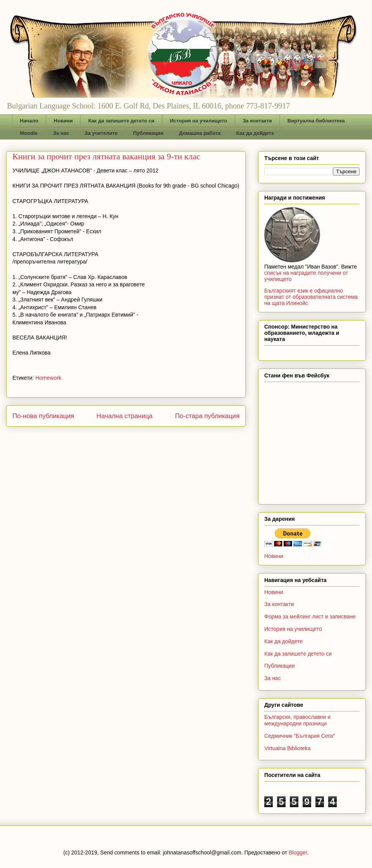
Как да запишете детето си (121, 121)
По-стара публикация (207, 416)
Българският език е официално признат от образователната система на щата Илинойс (311, 297)
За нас (61, 133)
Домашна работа (200, 133)
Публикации (148, 133)
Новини (63, 121)
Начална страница (125, 416)
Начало (29, 121)
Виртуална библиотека (316, 121)
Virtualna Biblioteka (288, 748)
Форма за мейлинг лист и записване (310, 617)
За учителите (101, 133)
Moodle (29, 133)
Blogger (298, 852)
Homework (48, 378)
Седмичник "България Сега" (300, 736)
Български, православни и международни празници (297, 720)
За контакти (257, 121)
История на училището (198, 121)
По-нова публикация (43, 416)
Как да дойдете (255, 133)
